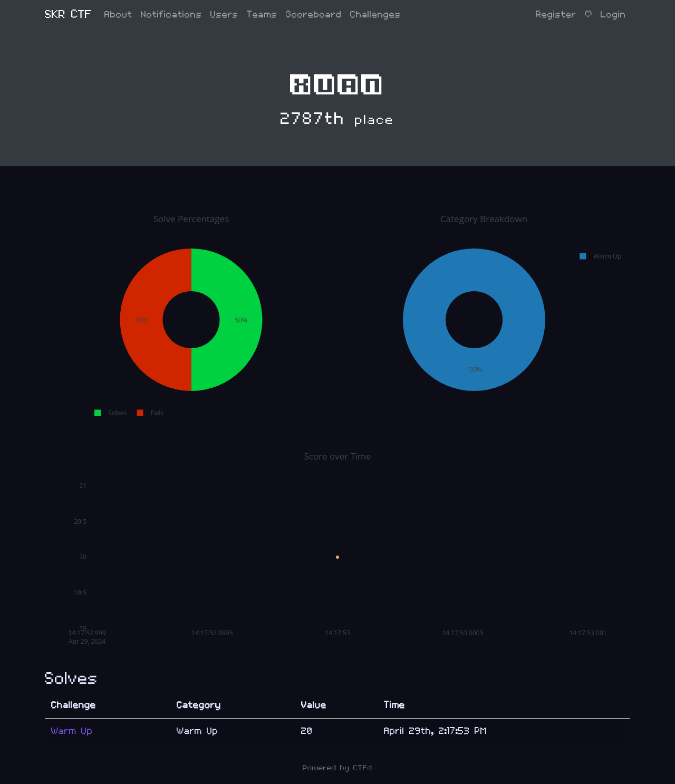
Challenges (375, 15)
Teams (262, 15)
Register (556, 15)
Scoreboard (314, 15)
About (118, 15)
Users (224, 15)
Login (613, 15)
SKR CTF (68, 15)
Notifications (171, 15)
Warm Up (72, 731)
